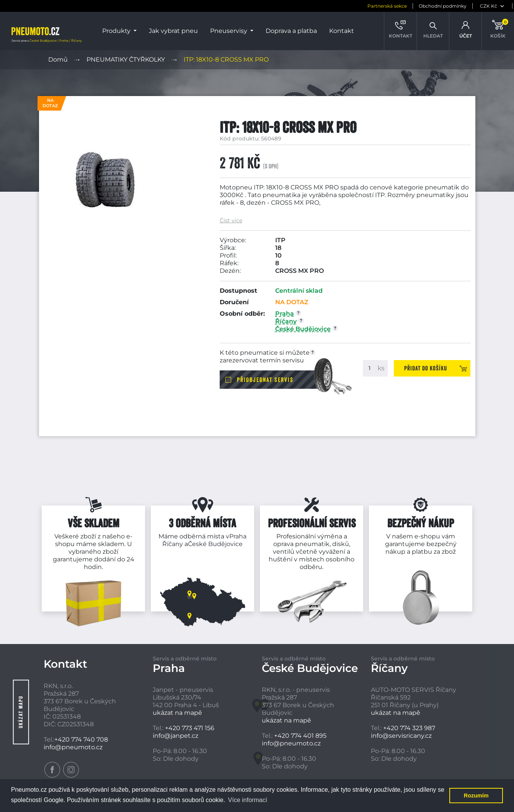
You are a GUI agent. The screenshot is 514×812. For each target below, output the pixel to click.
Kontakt (342, 31)
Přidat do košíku (426, 368)
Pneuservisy (229, 31)
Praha (238, 536)
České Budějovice (215, 544)
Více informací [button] (248, 800)
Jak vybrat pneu (173, 31)
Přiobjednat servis (265, 380)
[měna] (459, 6)
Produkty (117, 31)
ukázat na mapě (177, 713)
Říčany (173, 544)
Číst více (231, 221)
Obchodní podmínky (409, 6)
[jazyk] (497, 6)
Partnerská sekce (353, 6)
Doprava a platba (291, 31)
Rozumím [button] (476, 796)
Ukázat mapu (21, 712)
